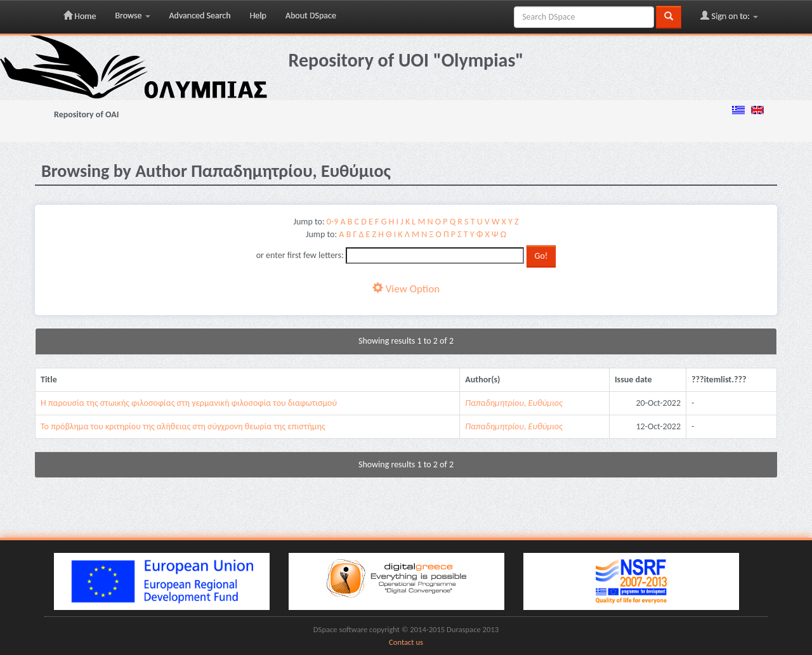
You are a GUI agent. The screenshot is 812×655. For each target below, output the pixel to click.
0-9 (332, 222)
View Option (406, 289)
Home (80, 16)
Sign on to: (729, 16)
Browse (132, 16)
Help (258, 16)
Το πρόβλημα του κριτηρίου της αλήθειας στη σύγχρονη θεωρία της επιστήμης (183, 426)
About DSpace (311, 16)
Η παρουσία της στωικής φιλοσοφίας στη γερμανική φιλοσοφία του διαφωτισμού (189, 403)
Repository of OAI (86, 114)
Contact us (406, 642)
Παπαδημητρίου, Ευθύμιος (514, 403)
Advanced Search (200, 16)
